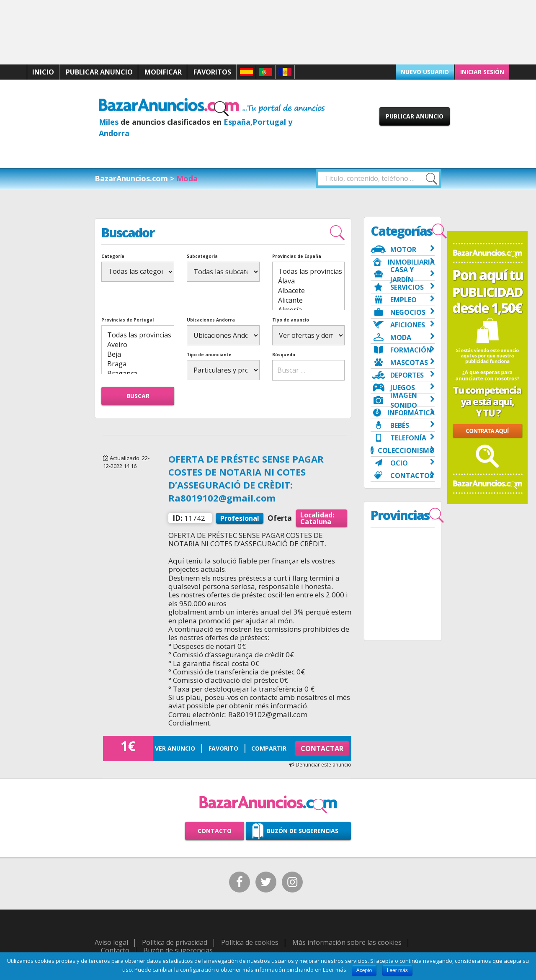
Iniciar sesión (482, 72)
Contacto (215, 831)
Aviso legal (111, 942)
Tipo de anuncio (291, 320)
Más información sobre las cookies (347, 942)
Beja (138, 354)
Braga (138, 364)
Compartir (269, 748)
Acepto (364, 970)
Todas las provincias (308, 271)
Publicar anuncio (99, 72)
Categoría (113, 256)
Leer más (397, 970)
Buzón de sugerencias (303, 831)
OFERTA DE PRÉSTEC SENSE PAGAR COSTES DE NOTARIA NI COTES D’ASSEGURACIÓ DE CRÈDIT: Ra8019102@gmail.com (246, 478)
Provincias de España (297, 256)
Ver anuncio (175, 748)
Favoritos (212, 72)
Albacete (308, 291)
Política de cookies (250, 942)
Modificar (163, 72)
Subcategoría (202, 256)
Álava (308, 281)
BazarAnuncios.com (131, 178)
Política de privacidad (175, 942)
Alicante (308, 300)
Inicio (43, 72)
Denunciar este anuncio (320, 765)
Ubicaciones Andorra (211, 320)
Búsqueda (284, 355)
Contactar (322, 749)
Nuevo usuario (425, 72)
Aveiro (138, 345)
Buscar (138, 396)
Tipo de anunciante (209, 355)
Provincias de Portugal (128, 320)
